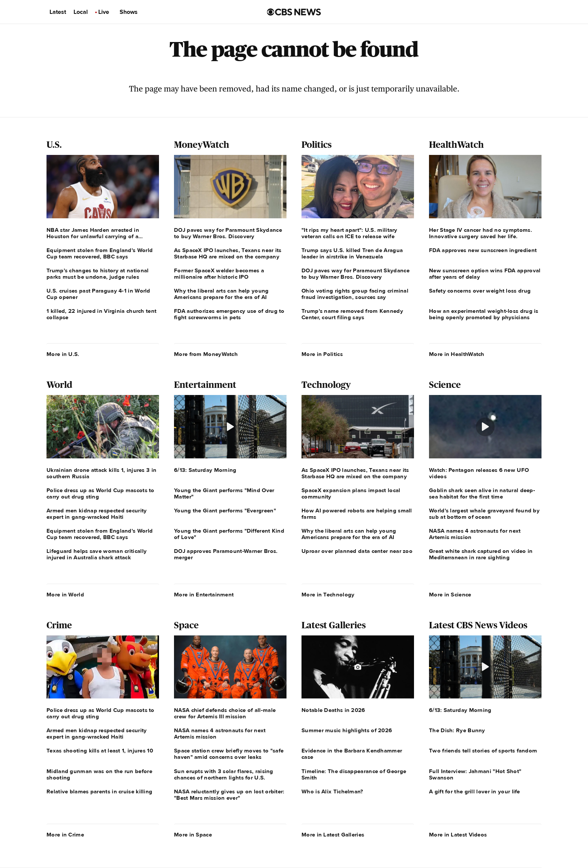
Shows (129, 12)
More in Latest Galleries (333, 835)
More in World (65, 595)
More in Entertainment (204, 595)
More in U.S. (63, 354)
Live (104, 12)
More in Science (450, 595)
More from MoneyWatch (206, 354)
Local (81, 12)
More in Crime (65, 835)
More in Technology (328, 595)
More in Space (193, 835)
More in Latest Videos (458, 835)
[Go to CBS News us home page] (294, 12)
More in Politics (322, 354)
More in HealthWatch (457, 354)
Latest (58, 12)
